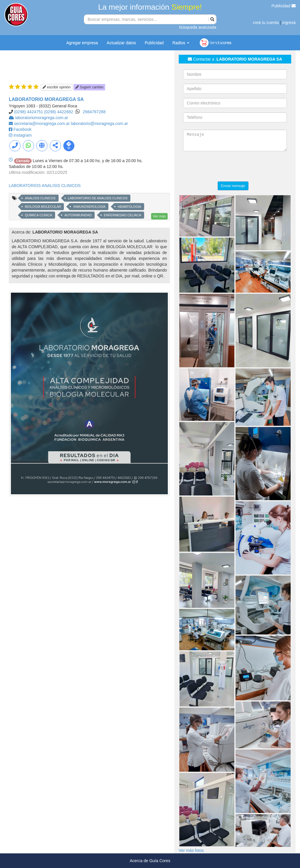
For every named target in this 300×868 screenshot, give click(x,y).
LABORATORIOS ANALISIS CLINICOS (45, 186)
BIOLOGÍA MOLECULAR (43, 207)
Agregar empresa (82, 43)
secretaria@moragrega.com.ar (42, 123)
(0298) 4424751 (29, 112)
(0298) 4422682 (59, 112)
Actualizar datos (121, 43)
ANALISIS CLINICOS (40, 198)
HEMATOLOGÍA (129, 207)
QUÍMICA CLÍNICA (39, 215)
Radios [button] (181, 43)
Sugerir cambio (89, 87)
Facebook (22, 129)
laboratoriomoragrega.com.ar (42, 118)
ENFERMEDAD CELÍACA (123, 215)
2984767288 (94, 112)
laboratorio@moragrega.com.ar (99, 123)
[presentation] (228, 167)
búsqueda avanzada (198, 27)
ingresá (289, 23)
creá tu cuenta (266, 23)
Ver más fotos (191, 850)
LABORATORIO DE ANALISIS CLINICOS (98, 198)
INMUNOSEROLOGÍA (89, 207)
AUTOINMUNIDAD (78, 215)
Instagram (23, 135)
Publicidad (284, 6)
